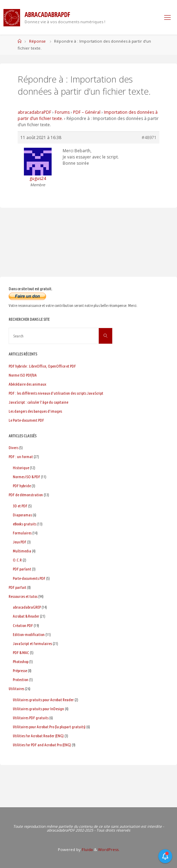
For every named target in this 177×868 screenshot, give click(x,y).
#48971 (149, 137)
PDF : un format (21, 457)
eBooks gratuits (25, 524)
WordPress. (109, 849)
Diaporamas (22, 515)
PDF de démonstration (26, 495)
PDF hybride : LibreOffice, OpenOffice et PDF (42, 366)
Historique (21, 468)
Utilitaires (16, 689)
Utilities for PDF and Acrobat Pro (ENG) (42, 745)
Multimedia (22, 551)
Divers (14, 448)
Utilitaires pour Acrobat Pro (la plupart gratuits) (49, 727)
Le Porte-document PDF (26, 420)
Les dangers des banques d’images (35, 411)
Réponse (37, 41)
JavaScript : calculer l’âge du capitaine (38, 402)
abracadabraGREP (27, 607)
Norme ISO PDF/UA (23, 375)
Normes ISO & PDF (26, 477)
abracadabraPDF (34, 112)
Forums (62, 112)
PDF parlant (22, 569)
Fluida (87, 849)
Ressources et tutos (23, 596)
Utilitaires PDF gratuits (31, 718)
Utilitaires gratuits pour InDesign (38, 709)
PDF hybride (22, 486)
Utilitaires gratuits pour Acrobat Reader (43, 700)
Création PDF (23, 625)
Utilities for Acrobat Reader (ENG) (38, 736)
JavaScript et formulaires (32, 643)
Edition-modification (29, 634)
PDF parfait (17, 587)
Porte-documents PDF (29, 578)
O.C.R (17, 560)
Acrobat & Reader (26, 616)
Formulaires (22, 533)
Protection (21, 680)
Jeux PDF (20, 542)
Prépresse (20, 671)
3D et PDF (20, 506)
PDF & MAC (21, 652)
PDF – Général (87, 112)
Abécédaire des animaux (27, 384)
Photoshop (21, 661)
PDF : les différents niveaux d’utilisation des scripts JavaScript (56, 393)
